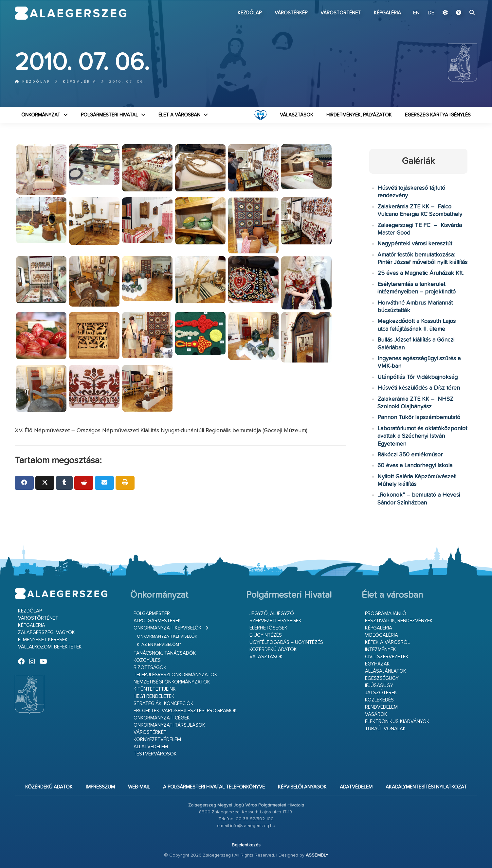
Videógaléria (382, 635)
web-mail (139, 787)
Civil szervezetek (387, 657)
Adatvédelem (356, 787)
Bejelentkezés (246, 845)
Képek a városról (387, 642)
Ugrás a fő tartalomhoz (461, 3)
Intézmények (381, 650)
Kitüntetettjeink (155, 689)
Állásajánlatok (386, 671)
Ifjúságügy (379, 686)
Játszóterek (381, 693)
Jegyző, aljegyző (272, 614)
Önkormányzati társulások (169, 725)
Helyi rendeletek (154, 696)
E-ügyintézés (266, 635)
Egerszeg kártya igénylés (438, 115)
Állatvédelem (151, 747)
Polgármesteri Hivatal (109, 115)
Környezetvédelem (157, 740)
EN (416, 13)
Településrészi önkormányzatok (175, 675)
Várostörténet (341, 13)
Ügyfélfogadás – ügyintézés (286, 642)
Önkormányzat (41, 115)
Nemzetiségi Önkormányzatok (172, 682)
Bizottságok (150, 668)
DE (431, 13)
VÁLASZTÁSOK (297, 115)
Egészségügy (382, 678)
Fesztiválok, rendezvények (399, 621)
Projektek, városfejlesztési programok (185, 711)
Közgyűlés (147, 660)
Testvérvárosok (155, 754)
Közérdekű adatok (273, 650)
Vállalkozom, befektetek (50, 647)
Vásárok (376, 714)
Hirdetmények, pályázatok (359, 115)
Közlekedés (379, 700)
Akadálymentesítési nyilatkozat (426, 787)
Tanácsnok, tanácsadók (165, 653)
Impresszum (100, 787)
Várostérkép (291, 13)
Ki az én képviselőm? (159, 645)
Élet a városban (179, 115)
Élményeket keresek (43, 640)
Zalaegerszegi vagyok (46, 633)
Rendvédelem (381, 707)
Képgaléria (387, 13)
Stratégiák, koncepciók (164, 704)
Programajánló (386, 614)
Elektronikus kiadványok (397, 722)
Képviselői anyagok (302, 787)
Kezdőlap (250, 13)
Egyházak (377, 664)
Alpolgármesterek (157, 621)
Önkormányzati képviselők (168, 628)
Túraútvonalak (385, 729)
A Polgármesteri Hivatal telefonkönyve (214, 787)
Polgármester (152, 614)
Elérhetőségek (268, 628)
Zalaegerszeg (71, 13)
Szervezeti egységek (275, 621)
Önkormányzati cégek (162, 718)
